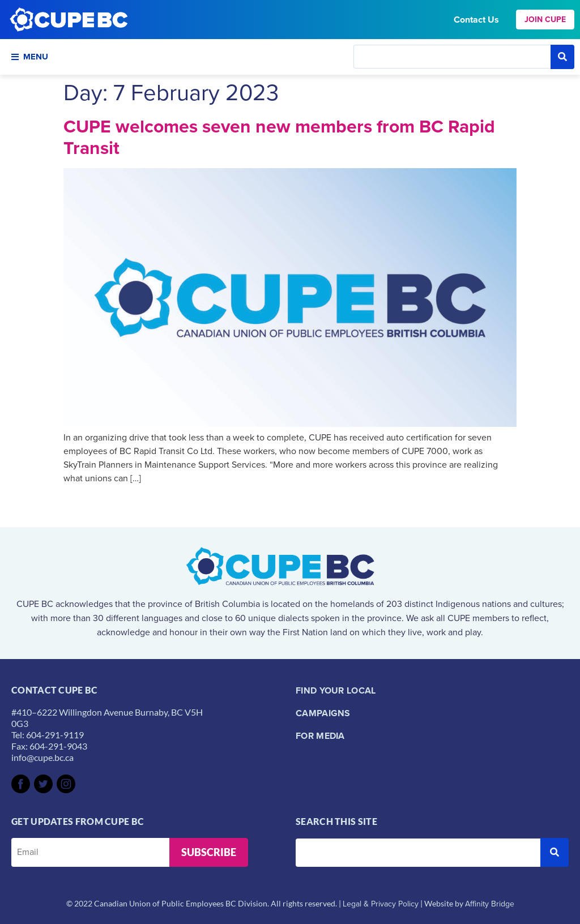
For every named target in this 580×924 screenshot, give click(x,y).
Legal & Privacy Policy (381, 904)
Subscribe (209, 852)
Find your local (336, 690)
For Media (320, 736)
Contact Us (476, 20)
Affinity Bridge (490, 904)
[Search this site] (452, 57)
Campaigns (323, 713)
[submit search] (562, 57)
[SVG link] (21, 784)
